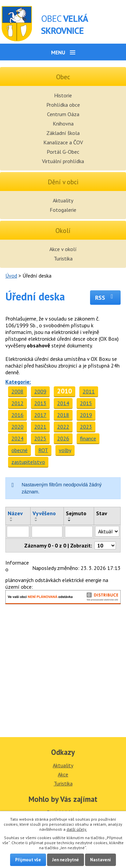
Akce (63, 774)
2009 (40, 391)
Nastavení (100, 860)
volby (65, 450)
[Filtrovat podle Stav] (107, 531)
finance (88, 438)
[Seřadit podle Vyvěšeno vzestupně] (36, 518)
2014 (63, 403)
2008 (17, 391)
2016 (17, 415)
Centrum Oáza (63, 114)
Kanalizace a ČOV (63, 142)
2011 (89, 391)
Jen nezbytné (66, 860)
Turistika (63, 258)
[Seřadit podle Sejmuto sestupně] (70, 521)
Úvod (11, 276)
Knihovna (63, 124)
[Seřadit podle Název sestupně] (11, 521)
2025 (40, 438)
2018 (63, 415)
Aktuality (63, 200)
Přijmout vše (28, 860)
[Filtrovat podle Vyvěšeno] (47, 532)
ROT (43, 450)
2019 (86, 415)
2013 (40, 403)
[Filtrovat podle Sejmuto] (79, 532)
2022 (63, 427)
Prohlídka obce (63, 105)
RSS (105, 298)
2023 (86, 427)
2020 (17, 427)
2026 (63, 438)
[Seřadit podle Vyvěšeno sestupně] (36, 521)
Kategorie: (18, 382)
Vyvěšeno (44, 513)
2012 (17, 403)
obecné (19, 450)
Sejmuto (76, 513)
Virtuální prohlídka (63, 161)
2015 (86, 403)
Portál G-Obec (63, 152)
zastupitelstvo (28, 462)
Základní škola (63, 133)
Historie (63, 95)
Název (15, 513)
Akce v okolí (63, 249)
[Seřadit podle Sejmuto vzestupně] (70, 518)
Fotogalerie (63, 210)
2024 (17, 438)
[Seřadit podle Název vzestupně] (11, 518)
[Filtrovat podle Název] (18, 532)
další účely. (77, 829)
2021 (40, 427)
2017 (40, 415)
